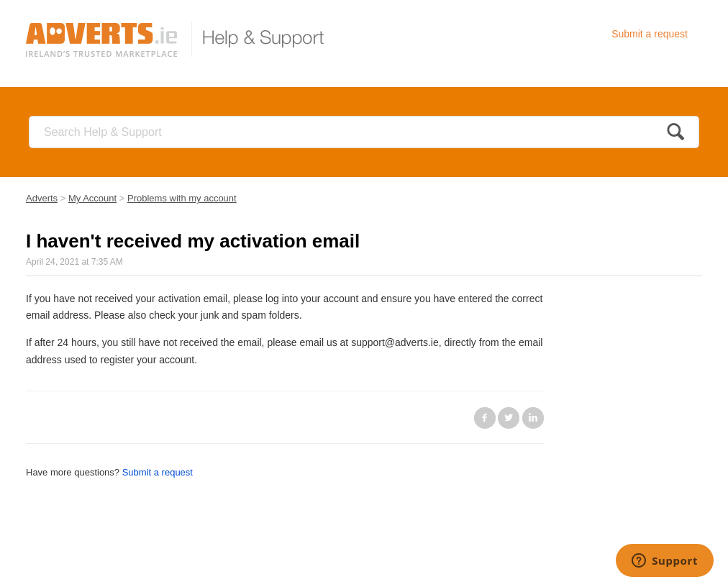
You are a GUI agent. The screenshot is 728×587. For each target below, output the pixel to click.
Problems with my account (182, 198)
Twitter (509, 418)
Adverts (42, 198)
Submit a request (650, 34)
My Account (92, 198)
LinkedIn (533, 418)
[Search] (364, 132)
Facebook (485, 418)
